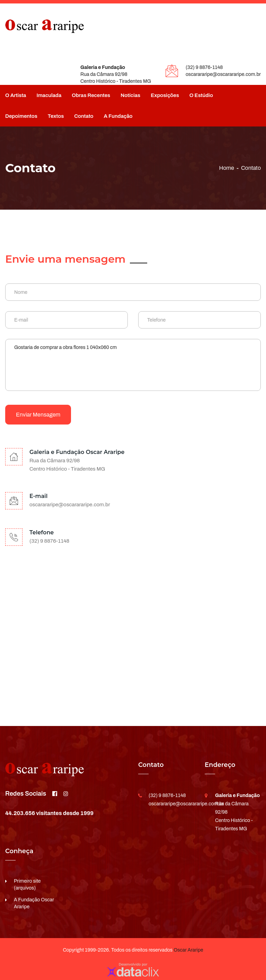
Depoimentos (21, 116)
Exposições (165, 95)
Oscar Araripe (188, 950)
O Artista (16, 95)
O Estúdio (201, 95)
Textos (56, 116)
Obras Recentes (91, 95)
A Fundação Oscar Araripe (34, 903)
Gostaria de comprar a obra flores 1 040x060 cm (133, 365)
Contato (84, 116)
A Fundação (118, 116)
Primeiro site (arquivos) (27, 885)
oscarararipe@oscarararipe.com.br (223, 74)
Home (226, 168)
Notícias (130, 95)
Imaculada (49, 95)
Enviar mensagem (38, 415)
